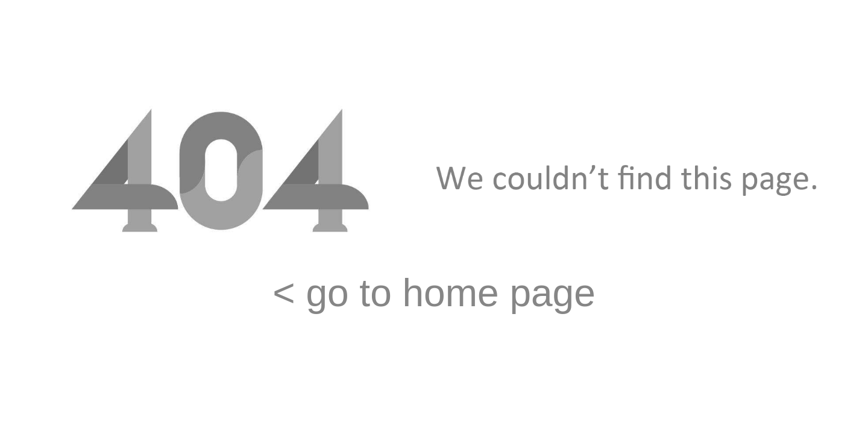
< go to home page (434, 293)
